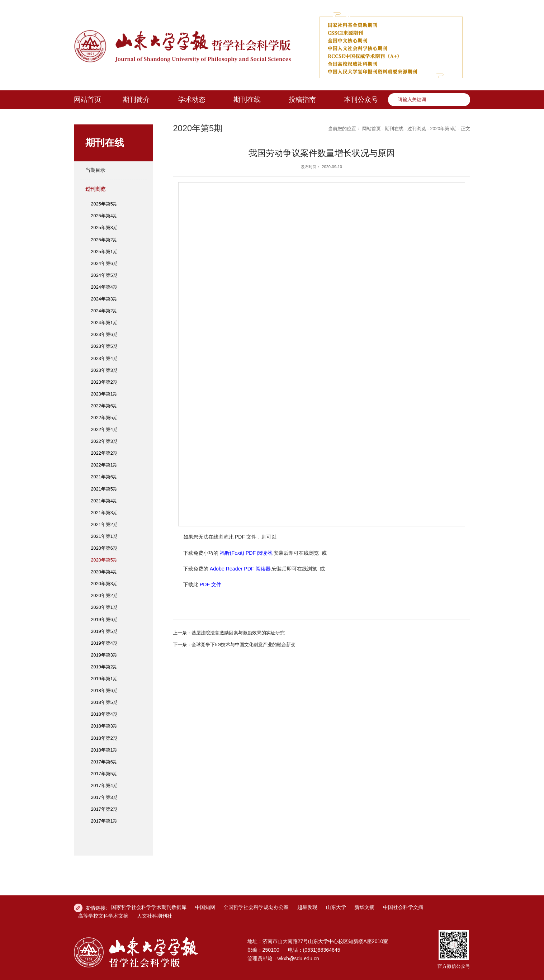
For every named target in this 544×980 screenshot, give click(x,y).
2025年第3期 (104, 228)
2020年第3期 (104, 584)
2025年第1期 (104, 252)
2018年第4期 (104, 714)
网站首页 (372, 129)
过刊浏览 (95, 189)
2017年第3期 (104, 797)
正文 (465, 129)
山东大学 (336, 907)
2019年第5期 (104, 631)
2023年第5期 (104, 346)
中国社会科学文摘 (403, 907)
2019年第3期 (104, 655)
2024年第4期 (104, 287)
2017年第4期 (104, 786)
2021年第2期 (104, 525)
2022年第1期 (104, 465)
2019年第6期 (104, 620)
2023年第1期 (104, 394)
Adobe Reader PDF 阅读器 (240, 569)
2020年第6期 (104, 548)
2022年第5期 (104, 418)
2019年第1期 (104, 679)
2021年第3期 (104, 513)
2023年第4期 (104, 359)
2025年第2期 (104, 240)
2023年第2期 (104, 382)
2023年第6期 (104, 335)
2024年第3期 (104, 299)
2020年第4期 (104, 572)
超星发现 (307, 907)
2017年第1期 (104, 821)
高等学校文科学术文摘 (103, 916)
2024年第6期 (104, 264)
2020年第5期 (104, 560)
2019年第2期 (104, 667)
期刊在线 (394, 129)
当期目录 (95, 170)
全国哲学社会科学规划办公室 (256, 907)
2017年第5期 (104, 774)
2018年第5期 (104, 702)
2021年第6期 (104, 477)
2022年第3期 (104, 441)
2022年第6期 (104, 406)
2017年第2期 (104, 809)
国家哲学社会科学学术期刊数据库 (149, 907)
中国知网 (205, 907)
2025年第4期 (104, 216)
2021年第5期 (104, 489)
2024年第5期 (104, 275)
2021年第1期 (104, 536)
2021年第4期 (104, 501)
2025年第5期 (104, 204)
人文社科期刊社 (155, 916)
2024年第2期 (104, 311)
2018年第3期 (104, 726)
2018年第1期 (104, 750)
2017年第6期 (104, 762)
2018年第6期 (104, 691)
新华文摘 (364, 907)
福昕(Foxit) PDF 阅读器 (246, 553)
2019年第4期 (104, 643)
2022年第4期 (104, 430)
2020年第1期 (104, 607)
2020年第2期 (104, 596)
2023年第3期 (104, 370)
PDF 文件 (210, 584)
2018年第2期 (104, 738)
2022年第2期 (104, 453)
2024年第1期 (104, 323)
